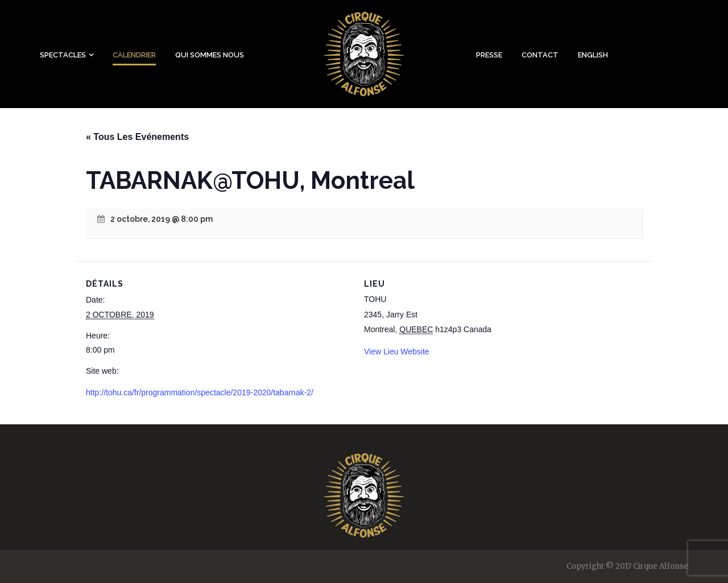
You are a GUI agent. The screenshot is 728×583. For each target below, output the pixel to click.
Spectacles (63, 55)
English (593, 55)
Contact (540, 55)
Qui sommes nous (210, 55)
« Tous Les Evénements (137, 137)
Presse (489, 55)
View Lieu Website (397, 352)
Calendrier (134, 55)
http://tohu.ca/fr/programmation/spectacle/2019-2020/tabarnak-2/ (200, 392)
